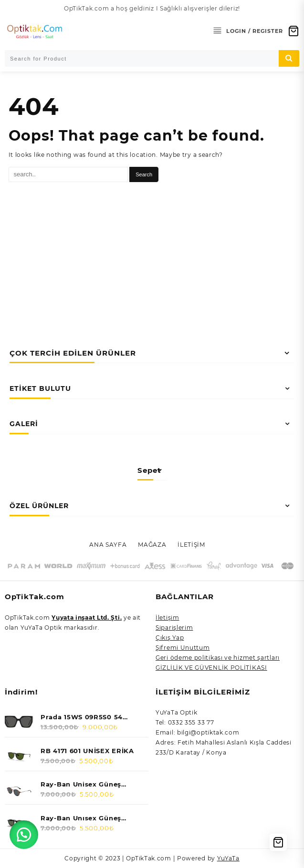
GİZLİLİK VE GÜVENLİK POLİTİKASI (211, 668)
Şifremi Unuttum (183, 648)
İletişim (168, 618)
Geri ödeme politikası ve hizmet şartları (218, 658)
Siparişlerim (174, 628)
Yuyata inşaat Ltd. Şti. (87, 618)
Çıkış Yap (170, 638)
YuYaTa (228, 858)
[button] (24, 835)
